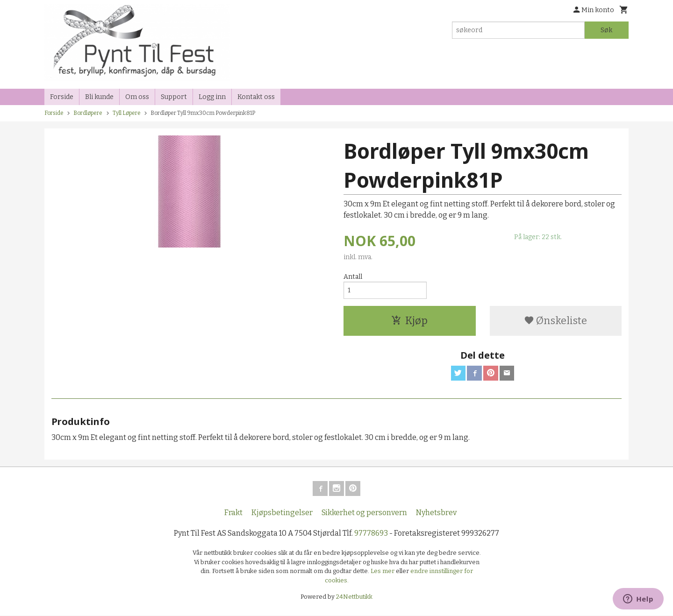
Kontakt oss (256, 97)
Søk (606, 30)
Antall (353, 277)
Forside (62, 97)
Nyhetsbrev (436, 513)
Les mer (383, 571)
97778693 (371, 534)
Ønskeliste (555, 321)
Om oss (137, 97)
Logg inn (212, 97)
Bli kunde (99, 97)
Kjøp (409, 321)
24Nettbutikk (354, 597)
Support (174, 97)
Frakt (233, 513)
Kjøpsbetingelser (282, 513)
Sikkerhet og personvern (364, 513)
